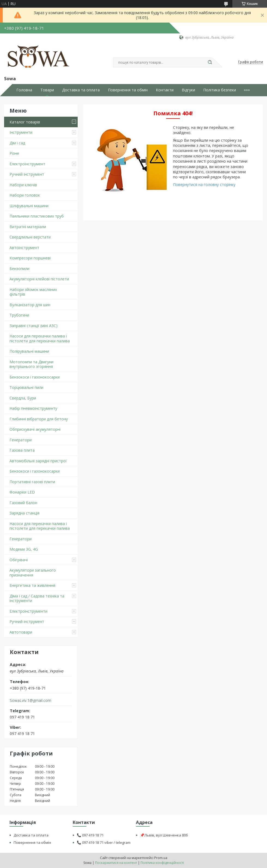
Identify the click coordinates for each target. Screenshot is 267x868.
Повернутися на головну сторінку (204, 185)
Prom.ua (161, 858)
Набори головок (25, 195)
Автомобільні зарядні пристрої (38, 461)
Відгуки (188, 90)
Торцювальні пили (26, 387)
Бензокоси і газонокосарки (35, 377)
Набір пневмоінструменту (33, 408)
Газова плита (22, 450)
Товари (47, 90)
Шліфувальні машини (29, 206)
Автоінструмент (24, 248)
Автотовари (21, 632)
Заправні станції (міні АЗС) (34, 326)
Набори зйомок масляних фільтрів (33, 292)
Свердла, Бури (23, 398)
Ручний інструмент (27, 174)
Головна (24, 90)
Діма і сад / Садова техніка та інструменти (37, 598)
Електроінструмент (27, 164)
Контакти (165, 90)
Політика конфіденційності (162, 863)
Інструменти (21, 132)
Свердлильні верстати (30, 237)
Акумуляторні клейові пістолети (39, 279)
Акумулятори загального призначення (33, 573)
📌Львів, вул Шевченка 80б (164, 835)
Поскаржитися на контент (116, 863)
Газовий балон (23, 503)
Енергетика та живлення (32, 585)
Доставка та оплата (81, 90)
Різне (14, 153)
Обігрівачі (19, 560)
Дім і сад (17, 143)
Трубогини (19, 315)
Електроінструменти (28, 611)
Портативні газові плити (32, 482)
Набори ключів (23, 185)
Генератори (21, 440)
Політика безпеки (220, 90)
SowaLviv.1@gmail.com (31, 700)
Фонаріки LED (22, 492)
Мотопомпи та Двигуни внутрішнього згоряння (31, 364)
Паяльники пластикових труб (37, 216)
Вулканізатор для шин (30, 305)
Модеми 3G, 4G (24, 549)
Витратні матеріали (28, 227)
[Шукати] (210, 63)
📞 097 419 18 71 (90, 835)
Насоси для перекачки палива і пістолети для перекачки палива (40, 338)
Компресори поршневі (30, 258)
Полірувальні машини (29, 351)
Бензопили (19, 269)
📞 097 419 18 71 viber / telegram (104, 842)
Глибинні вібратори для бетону (39, 419)
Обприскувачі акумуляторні (35, 429)
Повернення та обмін (128, 90)
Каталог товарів (25, 122)
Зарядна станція (25, 513)
